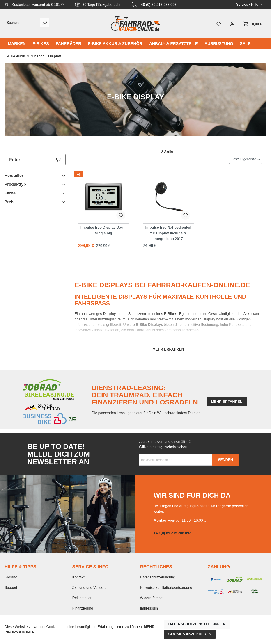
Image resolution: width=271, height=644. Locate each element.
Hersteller (35, 176)
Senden (226, 460)
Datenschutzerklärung (158, 577)
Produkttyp (35, 184)
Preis (35, 202)
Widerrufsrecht (152, 598)
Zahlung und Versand (90, 588)
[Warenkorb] (253, 24)
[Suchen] (22, 23)
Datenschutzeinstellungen (197, 624)
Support (11, 588)
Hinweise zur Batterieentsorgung (166, 588)
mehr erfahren (227, 402)
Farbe (35, 193)
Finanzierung (83, 608)
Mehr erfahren (168, 349)
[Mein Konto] (232, 24)
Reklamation (82, 598)
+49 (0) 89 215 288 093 (158, 5)
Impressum (149, 608)
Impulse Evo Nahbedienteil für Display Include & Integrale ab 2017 (168, 233)
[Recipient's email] (176, 460)
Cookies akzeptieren (190, 634)
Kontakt (78, 577)
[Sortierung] (246, 159)
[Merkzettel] (219, 24)
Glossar (11, 577)
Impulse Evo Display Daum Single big (104, 230)
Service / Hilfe (248, 4)
